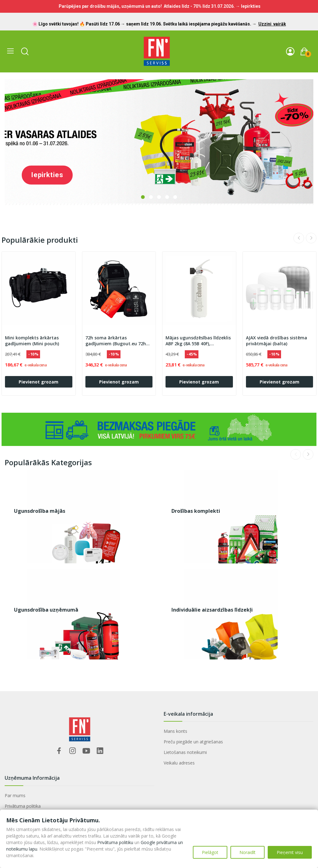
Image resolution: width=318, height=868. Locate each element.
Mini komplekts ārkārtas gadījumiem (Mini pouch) (32, 341)
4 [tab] (167, 197)
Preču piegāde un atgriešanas (193, 742)
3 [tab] (159, 197)
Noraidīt (248, 852)
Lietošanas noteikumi (185, 752)
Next (311, 238)
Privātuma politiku (115, 842)
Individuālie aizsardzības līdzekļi (212, 610)
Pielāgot (210, 852)
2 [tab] (151, 197)
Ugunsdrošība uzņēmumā (46, 610)
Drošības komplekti (196, 511)
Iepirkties (47, 175)
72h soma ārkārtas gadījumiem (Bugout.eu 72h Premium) (116, 341)
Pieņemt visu (290, 852)
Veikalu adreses (179, 763)
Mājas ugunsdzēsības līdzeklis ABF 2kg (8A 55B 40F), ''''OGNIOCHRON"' (198, 341)
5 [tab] (175, 197)
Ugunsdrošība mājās (40, 511)
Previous (299, 238)
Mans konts (175, 731)
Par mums (15, 795)
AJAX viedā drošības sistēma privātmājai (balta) (277, 341)
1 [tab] (143, 197)
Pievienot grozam (39, 382)
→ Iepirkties (248, 6)
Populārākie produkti (40, 240)
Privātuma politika (23, 806)
